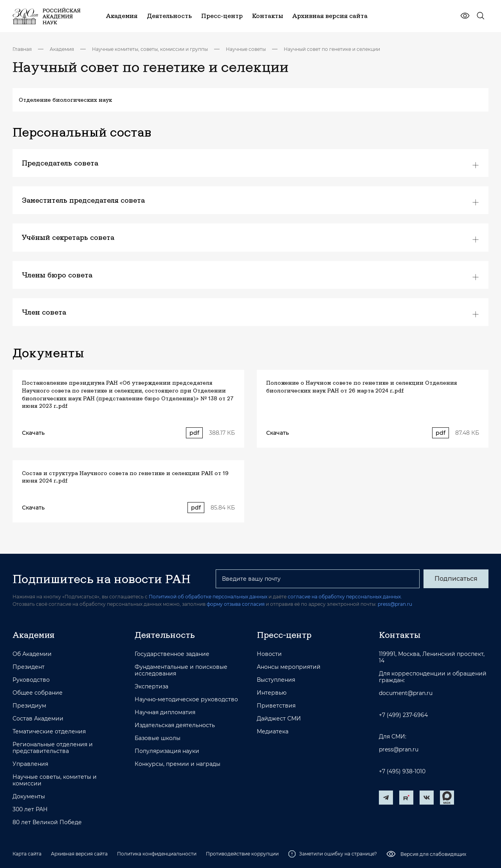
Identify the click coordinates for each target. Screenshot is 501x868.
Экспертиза (151, 687)
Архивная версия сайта (79, 854)
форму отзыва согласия (236, 604)
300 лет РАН (30, 809)
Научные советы (246, 49)
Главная (22, 49)
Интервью (272, 693)
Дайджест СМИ (279, 719)
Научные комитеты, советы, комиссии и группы (150, 49)
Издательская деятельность (175, 725)
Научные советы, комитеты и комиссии (55, 780)
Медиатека (273, 732)
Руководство (31, 680)
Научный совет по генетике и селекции (332, 49)
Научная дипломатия (165, 712)
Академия (62, 49)
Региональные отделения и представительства (53, 748)
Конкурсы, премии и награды (178, 764)
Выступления (276, 680)
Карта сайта (27, 854)
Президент (29, 667)
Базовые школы (158, 738)
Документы (29, 797)
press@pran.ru (395, 604)
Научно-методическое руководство (186, 700)
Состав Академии (38, 719)
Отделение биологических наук (65, 100)
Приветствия (276, 706)
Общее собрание (38, 693)
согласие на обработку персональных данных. (345, 597)
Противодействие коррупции (242, 854)
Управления (30, 764)
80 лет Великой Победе (47, 822)
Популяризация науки (167, 751)
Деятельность (165, 635)
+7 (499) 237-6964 (403, 715)
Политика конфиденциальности (157, 854)
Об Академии (32, 654)
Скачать (33, 433)
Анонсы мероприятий (289, 667)
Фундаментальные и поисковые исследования (181, 670)
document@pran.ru (406, 693)
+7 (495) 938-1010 (402, 772)
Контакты (400, 635)
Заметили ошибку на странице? (332, 854)
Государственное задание (172, 654)
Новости (269, 654)
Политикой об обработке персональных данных (208, 597)
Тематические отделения (49, 732)
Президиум (29, 706)
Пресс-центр (284, 635)
